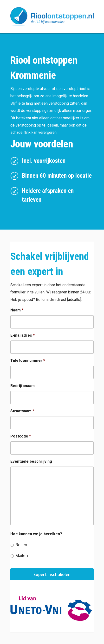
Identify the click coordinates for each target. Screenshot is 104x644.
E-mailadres (23, 335)
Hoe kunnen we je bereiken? (36, 534)
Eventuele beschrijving (31, 461)
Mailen (22, 556)
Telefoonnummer (28, 361)
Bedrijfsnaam (23, 386)
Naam (17, 310)
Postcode (21, 436)
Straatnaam (22, 411)
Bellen (21, 545)
